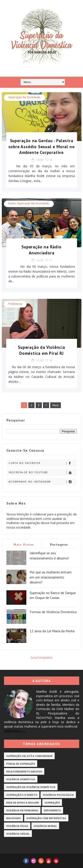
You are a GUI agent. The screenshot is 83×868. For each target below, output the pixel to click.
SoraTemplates (41, 657)
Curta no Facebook (43, 463)
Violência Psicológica (58, 795)
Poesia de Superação (21, 764)
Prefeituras (15, 304)
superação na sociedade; (25, 97)
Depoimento (52, 810)
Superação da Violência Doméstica (31, 787)
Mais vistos (24, 545)
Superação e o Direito (22, 795)
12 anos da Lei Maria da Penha (52, 631)
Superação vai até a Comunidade (29, 756)
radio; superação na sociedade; (29, 203)
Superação (52, 803)
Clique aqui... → (15, 731)
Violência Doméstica (21, 779)
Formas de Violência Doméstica (53, 612)
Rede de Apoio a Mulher (23, 803)
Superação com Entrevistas (46, 818)
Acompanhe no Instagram (43, 482)
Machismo (14, 818)
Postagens (59, 545)
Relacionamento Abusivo (24, 771)
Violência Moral (45, 826)
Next (56, 405)
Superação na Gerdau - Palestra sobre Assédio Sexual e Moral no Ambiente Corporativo (42, 147)
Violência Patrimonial (22, 810)
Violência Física (17, 826)
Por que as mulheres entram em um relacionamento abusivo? (51, 577)
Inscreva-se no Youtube (43, 472)
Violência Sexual (18, 834)
